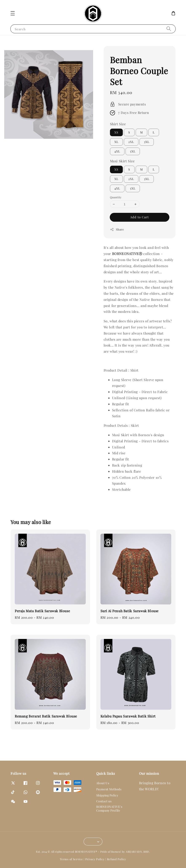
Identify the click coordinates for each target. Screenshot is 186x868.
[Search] (169, 29)
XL (116, 142)
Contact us (104, 801)
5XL (133, 151)
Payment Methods (109, 789)
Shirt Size (118, 124)
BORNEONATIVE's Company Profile (109, 809)
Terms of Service (71, 859)
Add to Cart (139, 217)
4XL (117, 151)
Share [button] (117, 229)
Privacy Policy (95, 859)
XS (116, 132)
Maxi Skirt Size (122, 161)
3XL (147, 142)
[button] (13, 13)
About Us (103, 783)
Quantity (116, 197)
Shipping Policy (107, 795)
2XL (131, 142)
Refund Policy (117, 859)
